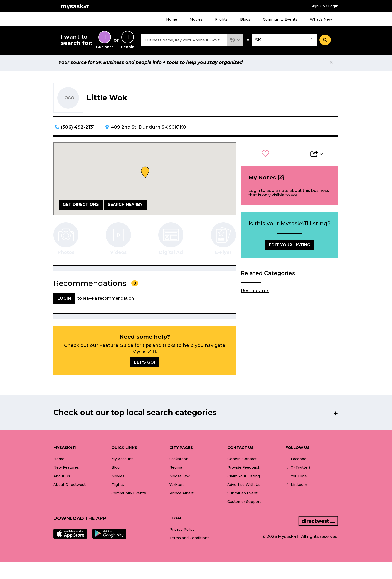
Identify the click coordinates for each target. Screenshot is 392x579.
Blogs (245, 19)
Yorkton (177, 486)
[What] (184, 41)
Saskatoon (179, 460)
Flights (221, 19)
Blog (116, 469)
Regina (176, 469)
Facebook (297, 460)
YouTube (296, 477)
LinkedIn (296, 486)
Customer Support (244, 503)
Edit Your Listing (290, 247)
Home (172, 19)
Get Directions (81, 206)
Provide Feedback (244, 469)
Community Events (280, 19)
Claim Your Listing (244, 477)
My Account (122, 460)
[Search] (325, 41)
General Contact (242, 460)
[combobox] (184, 41)
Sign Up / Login (325, 6)
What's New (321, 19)
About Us (62, 477)
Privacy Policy (182, 531)
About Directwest (70, 486)
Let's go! (145, 364)
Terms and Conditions (189, 539)
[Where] (284, 41)
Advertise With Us (244, 486)
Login (254, 192)
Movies (196, 19)
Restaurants (255, 292)
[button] (235, 41)
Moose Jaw (180, 477)
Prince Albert (182, 494)
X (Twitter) (298, 469)
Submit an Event (243, 494)
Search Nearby (125, 206)
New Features (66, 469)
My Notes (262, 179)
